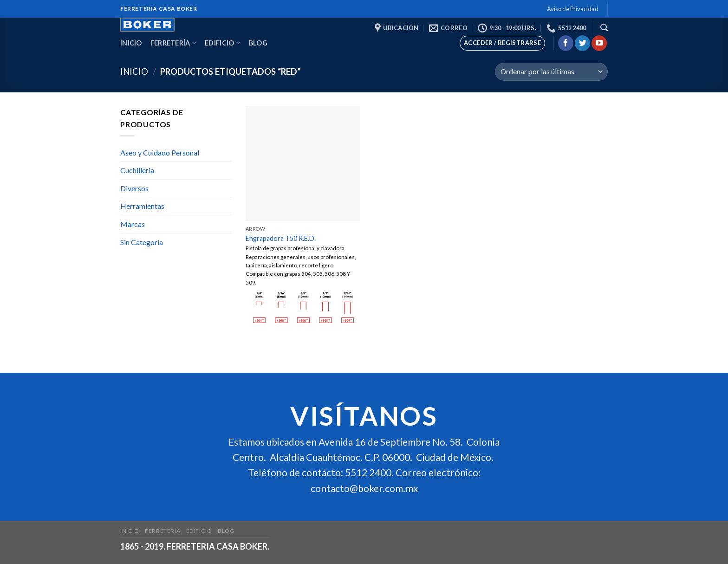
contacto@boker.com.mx (364, 488)
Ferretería (173, 43)
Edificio (223, 43)
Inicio (131, 43)
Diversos (134, 188)
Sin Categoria (142, 242)
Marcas (133, 224)
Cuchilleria (137, 170)
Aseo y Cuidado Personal (160, 152)
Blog (258, 43)
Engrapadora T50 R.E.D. (281, 238)
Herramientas (142, 206)
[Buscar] (604, 28)
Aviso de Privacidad (573, 9)
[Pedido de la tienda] (551, 72)
